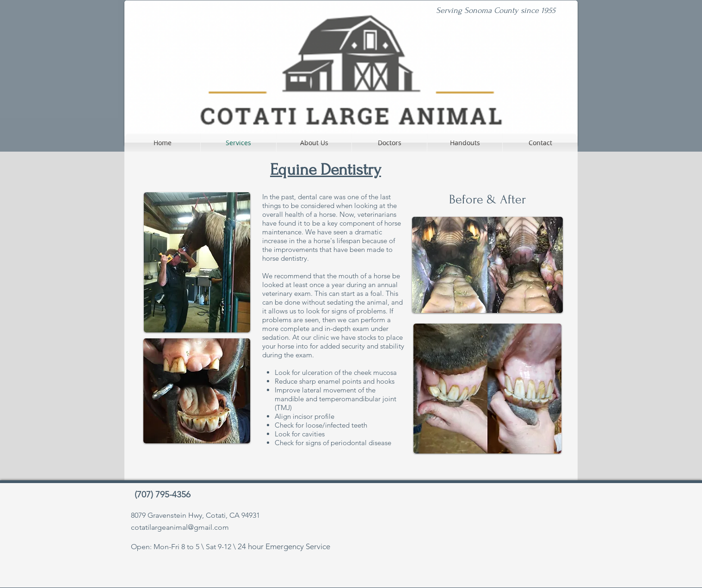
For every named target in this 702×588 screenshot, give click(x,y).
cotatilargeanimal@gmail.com (180, 527)
